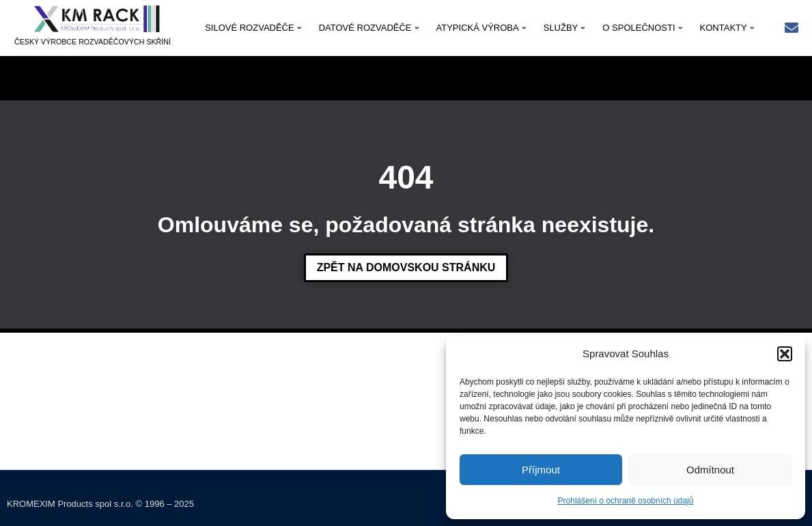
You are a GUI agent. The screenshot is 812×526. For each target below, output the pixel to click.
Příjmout (541, 470)
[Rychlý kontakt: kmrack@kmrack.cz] (792, 29)
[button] (785, 354)
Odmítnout (710, 470)
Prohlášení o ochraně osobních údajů (626, 501)
